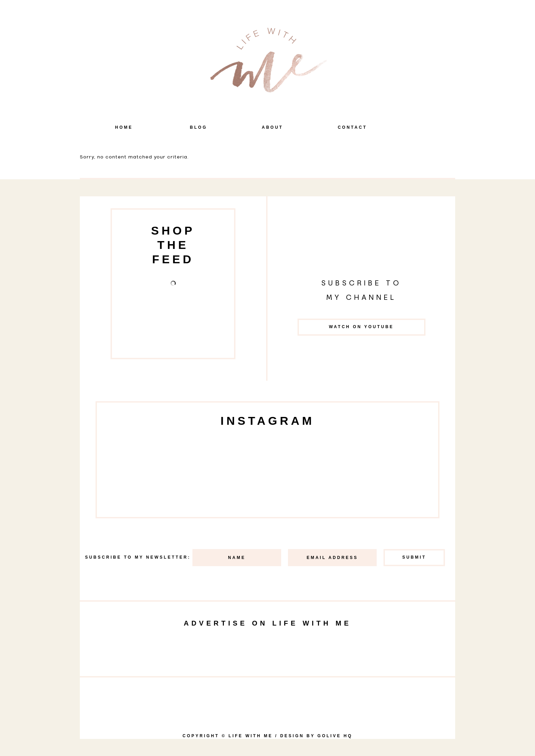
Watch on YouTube (361, 327)
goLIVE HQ (335, 736)
